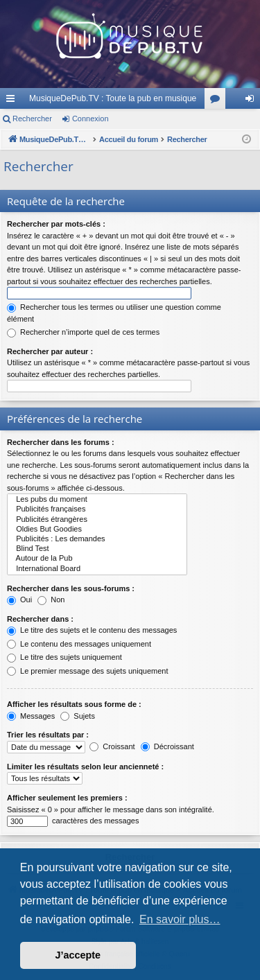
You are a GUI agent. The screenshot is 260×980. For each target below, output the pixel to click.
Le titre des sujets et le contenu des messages (92, 630)
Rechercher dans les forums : (61, 442)
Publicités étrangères (97, 520)
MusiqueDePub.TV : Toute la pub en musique (113, 98)
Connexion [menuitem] (253, 101)
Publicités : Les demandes (97, 539)
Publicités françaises (97, 509)
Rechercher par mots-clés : (56, 224)
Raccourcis (13, 101)
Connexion (90, 119)
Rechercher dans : (40, 619)
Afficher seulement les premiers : (67, 798)
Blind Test (97, 549)
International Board (97, 569)
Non (51, 600)
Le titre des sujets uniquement (64, 657)
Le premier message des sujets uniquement (87, 671)
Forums (218, 101)
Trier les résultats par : (48, 735)
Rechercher (32, 119)
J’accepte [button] (78, 955)
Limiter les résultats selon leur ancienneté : (85, 767)
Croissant (112, 746)
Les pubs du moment (97, 500)
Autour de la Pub (97, 559)
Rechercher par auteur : (50, 351)
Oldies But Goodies (97, 530)
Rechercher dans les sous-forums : (71, 588)
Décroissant (167, 746)
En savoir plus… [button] (180, 919)
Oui (19, 600)
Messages (31, 716)
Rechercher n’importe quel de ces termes (83, 332)
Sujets (78, 716)
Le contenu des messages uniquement (79, 644)
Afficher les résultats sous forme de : (74, 704)
